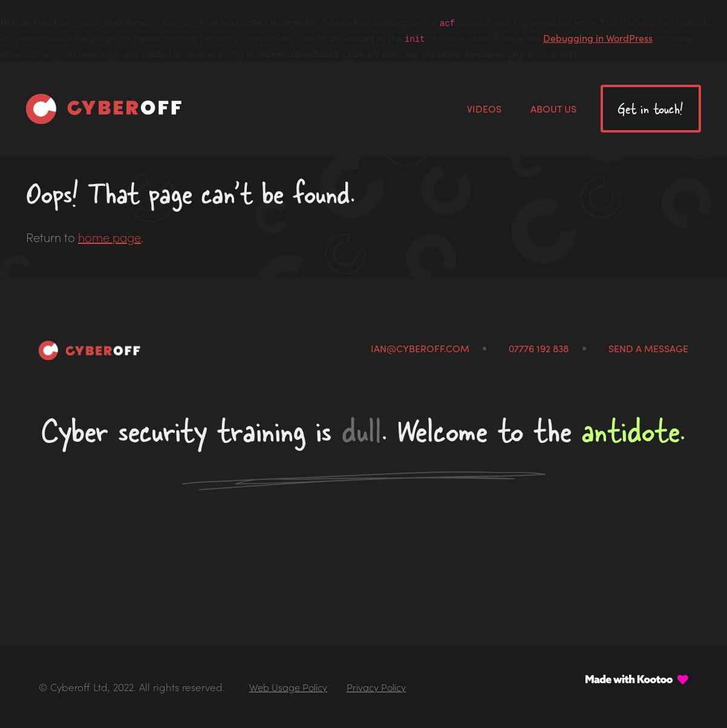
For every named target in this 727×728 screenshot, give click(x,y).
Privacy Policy (376, 687)
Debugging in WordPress (598, 38)
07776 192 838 (539, 348)
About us (553, 108)
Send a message (648, 348)
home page (109, 237)
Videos (484, 108)
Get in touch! (650, 109)
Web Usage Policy (288, 687)
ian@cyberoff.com (420, 348)
